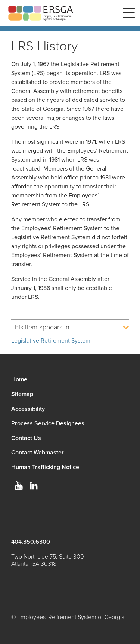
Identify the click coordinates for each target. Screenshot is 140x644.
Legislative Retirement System (51, 341)
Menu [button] (129, 13)
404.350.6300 (31, 542)
